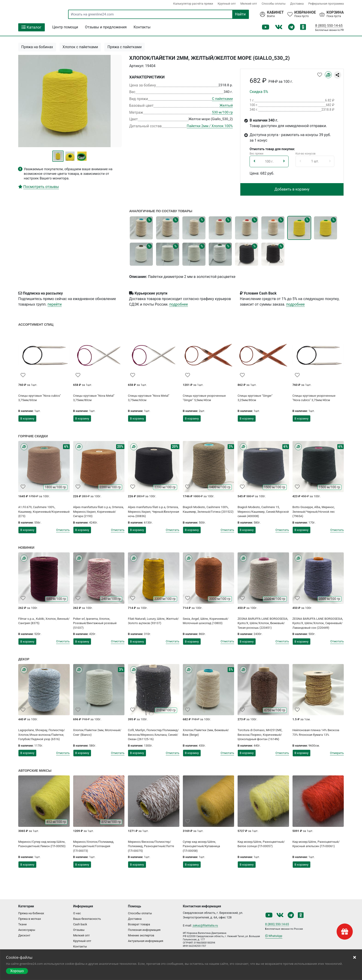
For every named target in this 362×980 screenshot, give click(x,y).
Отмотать (63, 530)
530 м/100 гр (222, 112)
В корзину (27, 419)
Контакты (142, 27)
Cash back (80, 924)
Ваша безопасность (87, 919)
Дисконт (24, 935)
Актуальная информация (146, 941)
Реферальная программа (326, 4)
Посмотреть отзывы (41, 187)
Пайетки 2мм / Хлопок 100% (210, 126)
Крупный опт (227, 4)
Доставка (297, 4)
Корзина (335, 12)
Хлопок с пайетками (80, 47)
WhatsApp (274, 936)
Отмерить (337, 753)
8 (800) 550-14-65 (329, 26)
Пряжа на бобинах (37, 47)
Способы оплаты (274, 4)
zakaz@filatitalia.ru (205, 925)
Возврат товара (139, 924)
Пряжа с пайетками (124, 47)
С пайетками (222, 99)
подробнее (178, 304)
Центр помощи (65, 27)
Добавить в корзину (292, 189)
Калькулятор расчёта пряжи (193, 4)
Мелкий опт (249, 4)
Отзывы (79, 930)
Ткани (22, 924)
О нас (77, 913)
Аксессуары (27, 930)
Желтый (226, 105)
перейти (55, 304)
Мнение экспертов (141, 935)
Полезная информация (144, 930)
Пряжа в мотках (30, 919)
